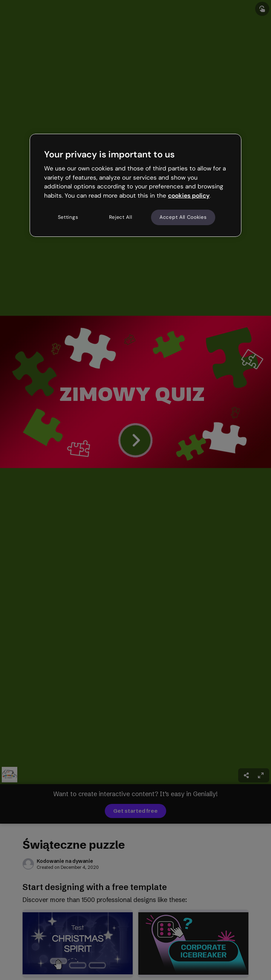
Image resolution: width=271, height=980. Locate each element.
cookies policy (189, 196)
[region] (135, 185)
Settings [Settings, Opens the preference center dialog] (68, 217)
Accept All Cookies (183, 217)
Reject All (121, 217)
